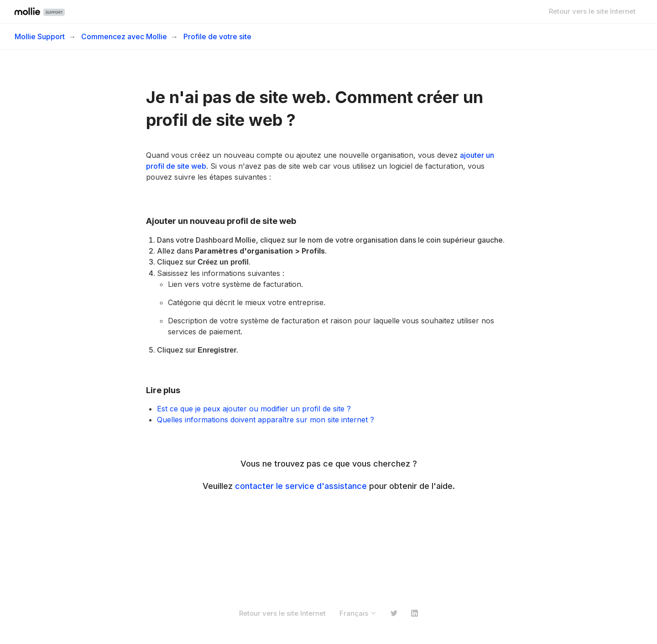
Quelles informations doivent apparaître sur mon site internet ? (266, 420)
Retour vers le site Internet (592, 11)
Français (358, 613)
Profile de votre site (217, 36)
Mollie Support (40, 36)
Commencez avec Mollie (124, 36)
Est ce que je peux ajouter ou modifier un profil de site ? (254, 409)
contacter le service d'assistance (301, 486)
